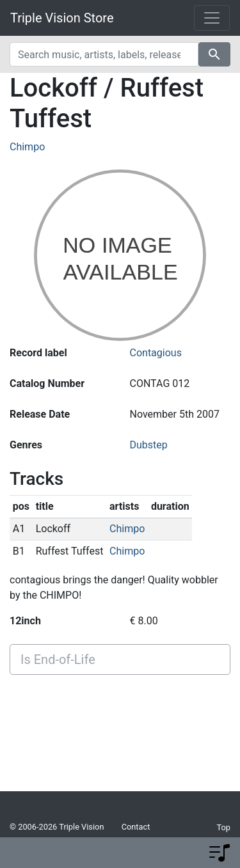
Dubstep (149, 445)
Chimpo (27, 147)
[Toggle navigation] (212, 18)
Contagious (156, 353)
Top (223, 827)
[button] (220, 853)
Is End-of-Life (58, 659)
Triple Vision (81, 827)
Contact (136, 827)
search (214, 54)
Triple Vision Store (62, 18)
